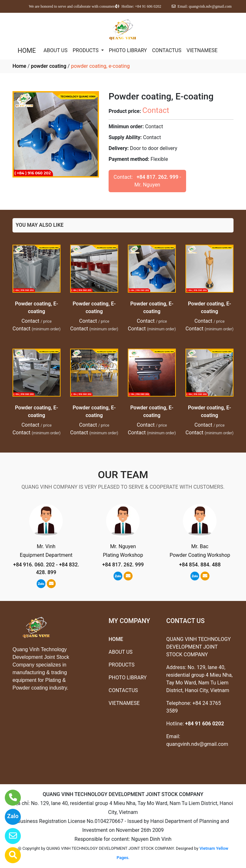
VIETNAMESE (202, 50)
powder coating (49, 66)
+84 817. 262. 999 (157, 177)
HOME (27, 51)
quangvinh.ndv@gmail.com (197, 744)
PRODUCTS (86, 50)
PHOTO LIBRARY (128, 50)
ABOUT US (56, 50)
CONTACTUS (167, 50)
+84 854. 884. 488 (200, 565)
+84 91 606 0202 (205, 724)
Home (19, 66)
